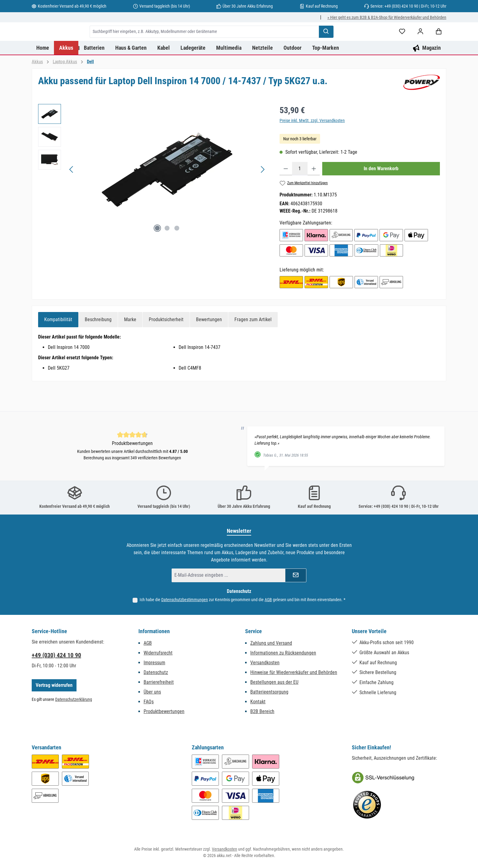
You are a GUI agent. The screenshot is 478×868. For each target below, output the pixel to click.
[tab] (58, 344)
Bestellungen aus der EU (274, 682)
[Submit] (296, 575)
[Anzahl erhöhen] (314, 193)
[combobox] (235, 44)
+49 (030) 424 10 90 (56, 655)
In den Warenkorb (381, 193)
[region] (153, 194)
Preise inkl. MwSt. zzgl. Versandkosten (312, 145)
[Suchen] (357, 44)
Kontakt (258, 702)
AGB (268, 600)
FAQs (149, 702)
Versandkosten (265, 663)
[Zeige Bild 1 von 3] (157, 252)
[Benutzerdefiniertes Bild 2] (367, 805)
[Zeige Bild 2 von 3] (167, 252)
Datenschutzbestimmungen (185, 600)
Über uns (152, 692)
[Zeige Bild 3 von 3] (177, 252)
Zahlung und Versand (271, 643)
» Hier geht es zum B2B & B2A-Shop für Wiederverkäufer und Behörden (387, 17)
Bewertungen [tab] (209, 344)
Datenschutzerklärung (74, 699)
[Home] (43, 72)
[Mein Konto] (420, 44)
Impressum (154, 663)
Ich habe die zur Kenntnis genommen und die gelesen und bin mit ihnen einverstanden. (243, 600)
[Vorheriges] (72, 194)
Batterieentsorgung (269, 692)
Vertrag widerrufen (54, 685)
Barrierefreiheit (159, 682)
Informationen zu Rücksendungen (283, 653)
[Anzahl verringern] (286, 193)
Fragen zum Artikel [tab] (253, 344)
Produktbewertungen (164, 711)
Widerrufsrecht (158, 653)
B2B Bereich (262, 711)
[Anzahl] (300, 193)
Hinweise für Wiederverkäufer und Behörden (294, 672)
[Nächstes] (262, 194)
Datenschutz (156, 672)
